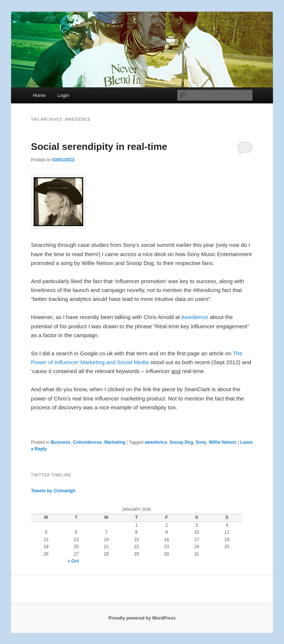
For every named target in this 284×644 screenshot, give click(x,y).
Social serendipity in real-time (99, 147)
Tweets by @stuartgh (53, 491)
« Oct (73, 561)
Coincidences (87, 442)
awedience (156, 442)
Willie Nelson (223, 442)
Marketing (115, 442)
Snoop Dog (181, 442)
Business (60, 442)
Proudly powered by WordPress (142, 618)
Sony (201, 442)
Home (39, 95)
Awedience (195, 317)
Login (63, 95)
